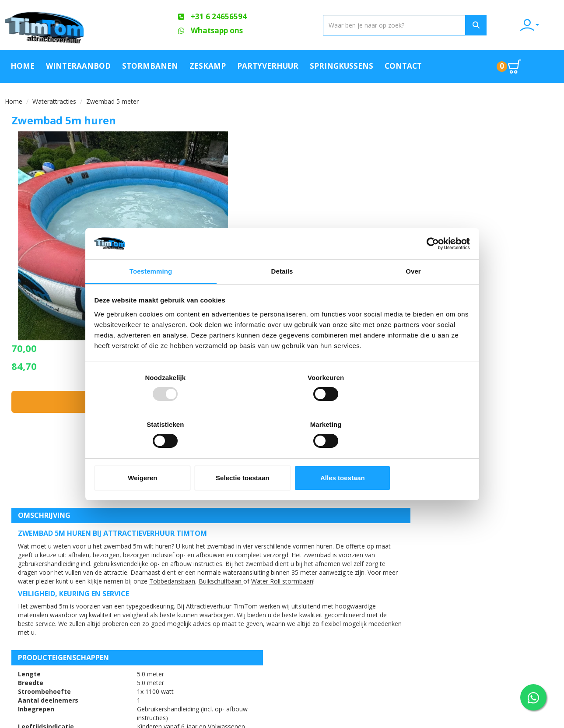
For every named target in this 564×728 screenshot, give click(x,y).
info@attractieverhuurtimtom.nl (63, 657)
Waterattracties (54, 100)
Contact (403, 65)
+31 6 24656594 (48, 639)
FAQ (156, 604)
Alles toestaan (408, 455)
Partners (257, 604)
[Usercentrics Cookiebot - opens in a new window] (431, 267)
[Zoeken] (454, 25)
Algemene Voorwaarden (189, 633)
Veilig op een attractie (186, 619)
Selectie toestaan (282, 455)
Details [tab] (282, 296)
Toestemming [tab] (151, 296)
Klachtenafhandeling (370, 589)
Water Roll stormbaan (49, 430)
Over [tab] (413, 296)
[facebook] (536, 721)
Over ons (165, 589)
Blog (343, 604)
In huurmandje (473, 190)
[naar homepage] (69, 25)
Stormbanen (150, 65)
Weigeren (156, 455)
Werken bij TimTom (179, 648)
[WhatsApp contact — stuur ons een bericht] (533, 697)
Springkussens (342, 65)
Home (23, 65)
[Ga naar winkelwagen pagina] (513, 65)
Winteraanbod (78, 65)
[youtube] (551, 721)
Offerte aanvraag (271, 589)
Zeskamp (208, 65)
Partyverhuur (268, 65)
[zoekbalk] (342, 25)
